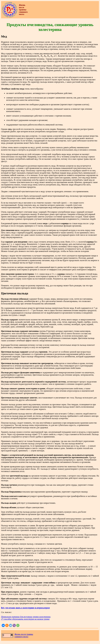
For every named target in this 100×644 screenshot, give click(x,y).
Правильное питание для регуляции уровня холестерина (26, 617)
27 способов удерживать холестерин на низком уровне (25, 619)
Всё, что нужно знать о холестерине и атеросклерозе (25, 608)
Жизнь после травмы (24, 634)
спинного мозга (21, 637)
